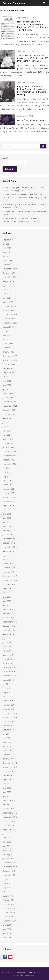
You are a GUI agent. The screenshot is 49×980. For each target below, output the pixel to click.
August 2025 (8, 240)
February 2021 (9, 443)
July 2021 (7, 422)
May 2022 (7, 385)
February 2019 (9, 530)
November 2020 (10, 456)
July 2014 (7, 734)
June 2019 (7, 514)
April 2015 (7, 696)
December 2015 (10, 667)
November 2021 (10, 406)
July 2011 (7, 879)
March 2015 (8, 701)
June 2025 (7, 248)
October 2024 (9, 273)
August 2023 (8, 327)
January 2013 (8, 809)
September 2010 (10, 921)
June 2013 (7, 788)
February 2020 (9, 489)
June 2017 (7, 597)
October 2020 (9, 460)
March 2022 (8, 393)
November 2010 (10, 912)
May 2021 (7, 431)
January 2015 (8, 709)
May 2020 (7, 476)
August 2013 (8, 780)
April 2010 (7, 933)
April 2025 (7, 256)
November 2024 (10, 269)
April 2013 (7, 796)
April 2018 (7, 559)
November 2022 (10, 360)
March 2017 (8, 609)
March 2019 (8, 526)
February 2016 (9, 659)
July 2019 (7, 510)
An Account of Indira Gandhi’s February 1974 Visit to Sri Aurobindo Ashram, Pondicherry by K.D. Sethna (24, 197)
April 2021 (7, 435)
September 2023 (10, 323)
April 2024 (7, 298)
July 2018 (7, 555)
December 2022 (10, 356)
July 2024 (7, 285)
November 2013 (10, 767)
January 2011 (8, 904)
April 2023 (7, 339)
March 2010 (8, 937)
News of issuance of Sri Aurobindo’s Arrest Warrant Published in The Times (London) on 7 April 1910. (33, 26)
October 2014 (9, 721)
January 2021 (8, 447)
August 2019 (8, 505)
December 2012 (10, 813)
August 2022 (8, 373)
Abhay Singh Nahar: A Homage (32, 120)
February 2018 (9, 568)
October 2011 (9, 871)
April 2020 (7, 481)
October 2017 (9, 584)
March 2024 (8, 302)
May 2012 (7, 842)
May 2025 (7, 252)
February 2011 (9, 900)
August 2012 (8, 829)
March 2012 (8, 850)
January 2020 (8, 493)
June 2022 (7, 381)
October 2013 (9, 771)
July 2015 (7, 684)
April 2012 (7, 846)
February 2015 (9, 705)
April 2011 (7, 892)
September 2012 (10, 825)
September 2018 (10, 547)
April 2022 (7, 389)
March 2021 (8, 439)
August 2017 (8, 589)
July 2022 (7, 377)
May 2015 (7, 692)
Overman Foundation (14, 3)
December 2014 (10, 713)
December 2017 (10, 576)
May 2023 (7, 335)
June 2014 (7, 738)
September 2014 (10, 725)
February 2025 (9, 265)
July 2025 (7, 244)
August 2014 (8, 730)
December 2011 (10, 863)
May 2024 (7, 294)
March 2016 (8, 655)
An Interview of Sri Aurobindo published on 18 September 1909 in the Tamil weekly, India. (33, 58)
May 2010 (7, 929)
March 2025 (8, 260)
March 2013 (8, 800)
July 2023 (7, 331)
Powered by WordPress (36, 972)
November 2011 (10, 867)
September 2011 (10, 875)
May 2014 (7, 742)
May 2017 (7, 601)
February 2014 (9, 755)
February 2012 (9, 854)
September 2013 (10, 775)
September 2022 (10, 368)
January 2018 (8, 572)
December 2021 (10, 402)
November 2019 (10, 497)
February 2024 (9, 306)
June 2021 (7, 426)
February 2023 (9, 348)
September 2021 (10, 414)
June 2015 (7, 688)
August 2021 (8, 418)
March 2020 (8, 485)
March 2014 (8, 750)
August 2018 (8, 551)
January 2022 (8, 397)
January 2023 (8, 352)
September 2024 (10, 277)
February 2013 (9, 804)
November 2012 (10, 817)
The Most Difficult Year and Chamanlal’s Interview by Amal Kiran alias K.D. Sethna (21, 220)
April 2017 (7, 605)
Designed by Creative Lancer (25, 975)
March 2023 (8, 343)
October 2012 (9, 821)
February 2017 (9, 613)
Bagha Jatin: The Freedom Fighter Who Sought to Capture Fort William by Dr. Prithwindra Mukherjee (32, 90)
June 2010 (7, 925)
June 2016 (7, 642)
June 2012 (7, 838)
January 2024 (8, 310)
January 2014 (8, 759)
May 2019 (7, 518)
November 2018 (10, 539)
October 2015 (9, 672)
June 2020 (7, 472)
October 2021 (9, 410)
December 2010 (10, 908)
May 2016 (7, 647)
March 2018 (8, 564)
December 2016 (10, 622)
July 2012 (7, 833)
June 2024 (7, 290)
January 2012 (8, 858)
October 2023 (9, 319)
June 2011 (7, 883)
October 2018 (9, 543)
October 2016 (9, 626)
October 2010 (9, 916)
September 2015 (10, 676)
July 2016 (7, 638)
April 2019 (7, 522)
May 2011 (7, 887)
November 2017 (10, 580)
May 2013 (7, 792)
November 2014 (10, 717)
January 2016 (8, 663)
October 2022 (9, 364)
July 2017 (7, 593)
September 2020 (10, 464)
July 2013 (7, 784)
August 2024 (8, 281)
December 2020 (10, 451)
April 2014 (7, 746)
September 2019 (10, 501)
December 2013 (10, 763)
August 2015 (8, 680)
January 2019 (8, 534)
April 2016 (7, 651)
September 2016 (10, 630)
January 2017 (8, 618)
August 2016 (8, 634)
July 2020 (7, 468)
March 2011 (8, 896)
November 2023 (10, 314)
